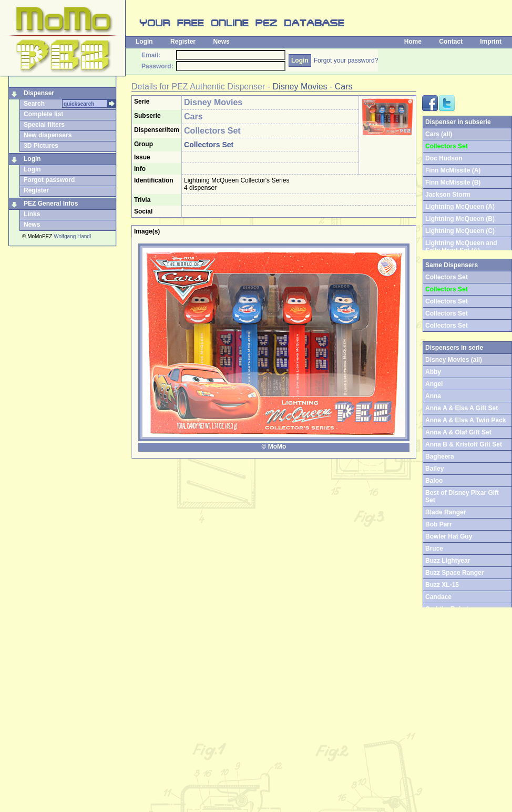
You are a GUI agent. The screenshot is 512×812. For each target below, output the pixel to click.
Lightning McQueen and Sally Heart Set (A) (461, 247)
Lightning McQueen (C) (460, 231)
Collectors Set (447, 301)
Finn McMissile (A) (453, 170)
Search (34, 104)
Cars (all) (439, 134)
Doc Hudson (444, 158)
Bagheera (440, 456)
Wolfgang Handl (72, 236)
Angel (434, 384)
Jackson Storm (448, 195)
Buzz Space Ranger (454, 573)
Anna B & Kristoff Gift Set (464, 444)
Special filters (44, 125)
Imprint (491, 42)
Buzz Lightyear (448, 561)
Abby (433, 372)
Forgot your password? (346, 60)
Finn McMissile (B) (453, 182)
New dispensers (48, 135)
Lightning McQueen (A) (460, 207)
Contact (451, 42)
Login (144, 42)
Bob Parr (439, 524)
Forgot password (49, 180)
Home (413, 42)
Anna (433, 396)
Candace (438, 597)
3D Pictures (41, 146)
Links (32, 214)
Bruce (434, 549)
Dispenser (39, 93)
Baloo (434, 481)
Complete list (43, 114)
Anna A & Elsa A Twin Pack (465, 420)
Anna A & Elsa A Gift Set (462, 408)
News (221, 42)
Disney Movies (300, 87)
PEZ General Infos (51, 204)
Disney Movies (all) (454, 360)
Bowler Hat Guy (449, 536)
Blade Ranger (446, 512)
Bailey (434, 469)
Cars (344, 87)
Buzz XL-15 (442, 585)
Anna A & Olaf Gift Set (458, 432)
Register (183, 42)
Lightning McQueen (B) (460, 219)
